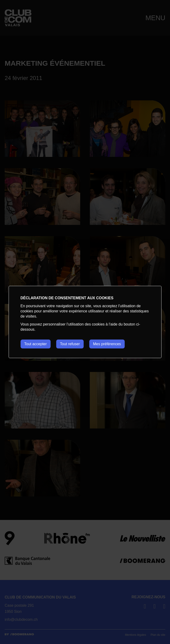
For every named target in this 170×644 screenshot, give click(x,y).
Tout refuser (70, 344)
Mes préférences (107, 344)
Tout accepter (35, 344)
